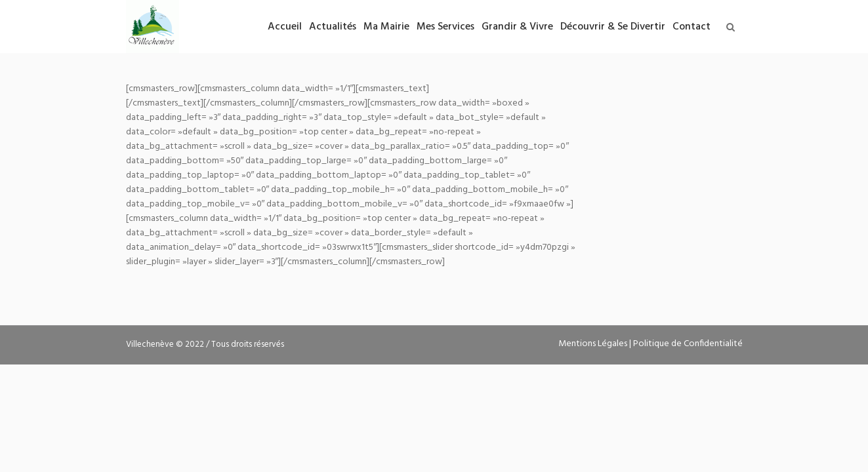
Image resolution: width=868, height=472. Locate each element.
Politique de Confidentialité (688, 344)
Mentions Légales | (596, 344)
